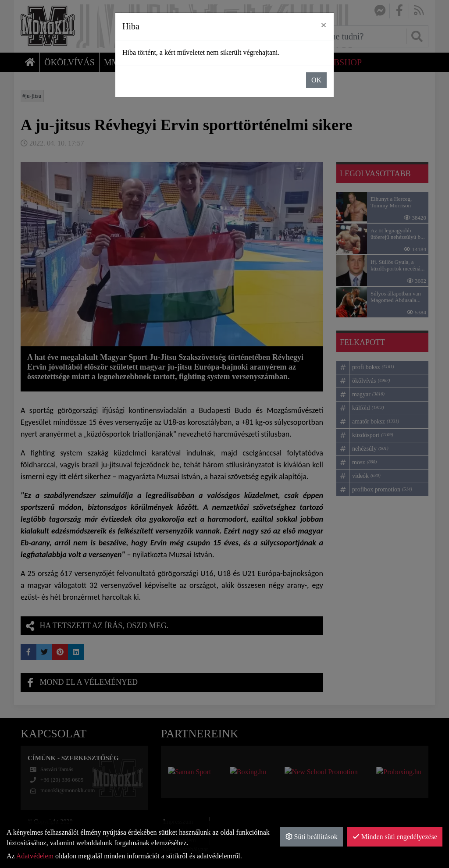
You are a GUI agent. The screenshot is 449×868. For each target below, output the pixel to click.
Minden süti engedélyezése (395, 837)
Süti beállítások (312, 837)
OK (316, 80)
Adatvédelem (35, 856)
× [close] (324, 25)
